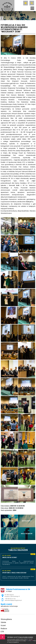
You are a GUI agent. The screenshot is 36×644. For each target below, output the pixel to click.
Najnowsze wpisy (18, 549)
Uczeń (3, 625)
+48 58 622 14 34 (32, 3)
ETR (2, 632)
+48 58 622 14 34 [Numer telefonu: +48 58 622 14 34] (10, 599)
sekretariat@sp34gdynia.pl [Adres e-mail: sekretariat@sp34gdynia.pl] (13, 600)
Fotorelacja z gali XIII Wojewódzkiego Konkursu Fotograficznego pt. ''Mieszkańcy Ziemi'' (14, 28)
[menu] (32, 8)
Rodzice (4, 629)
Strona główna (6, 619)
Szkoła (3, 622)
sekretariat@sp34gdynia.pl (26, 3)
